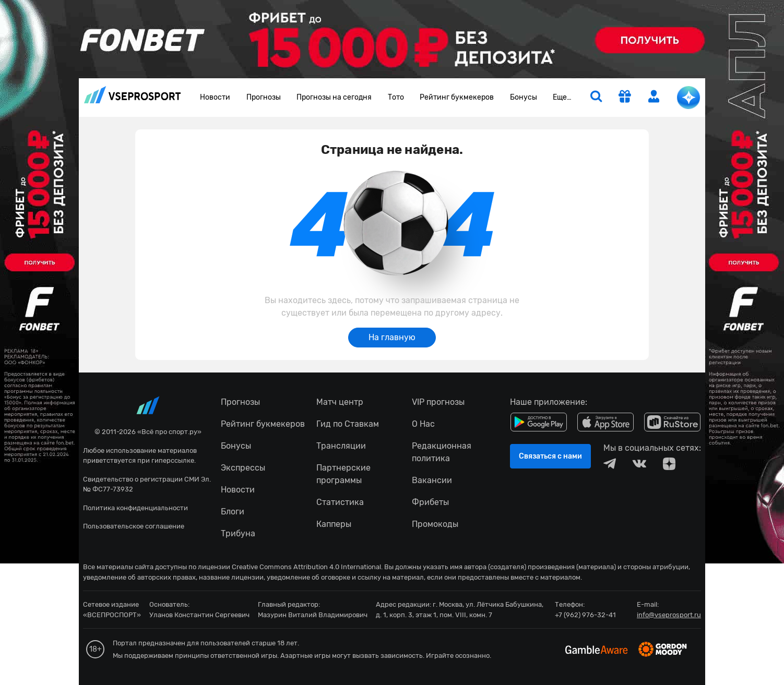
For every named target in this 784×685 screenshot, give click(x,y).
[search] (596, 98)
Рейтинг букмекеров (457, 97)
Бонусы (524, 97)
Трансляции (341, 446)
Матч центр (340, 402)
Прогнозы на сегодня (334, 97)
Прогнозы (264, 97)
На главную (392, 337)
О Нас (423, 424)
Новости (215, 97)
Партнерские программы (343, 474)
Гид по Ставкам (348, 424)
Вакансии (432, 480)
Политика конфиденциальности (135, 508)
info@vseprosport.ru (669, 615)
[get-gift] (625, 98)
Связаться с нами (550, 456)
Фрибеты (430, 502)
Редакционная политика (442, 452)
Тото (396, 97)
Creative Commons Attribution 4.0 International (306, 567)
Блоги (233, 512)
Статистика (340, 502)
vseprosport (133, 95)
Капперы (334, 524)
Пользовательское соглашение (134, 526)
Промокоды (435, 524)
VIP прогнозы (438, 402)
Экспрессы (243, 468)
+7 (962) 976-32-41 (585, 615)
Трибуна (238, 533)
